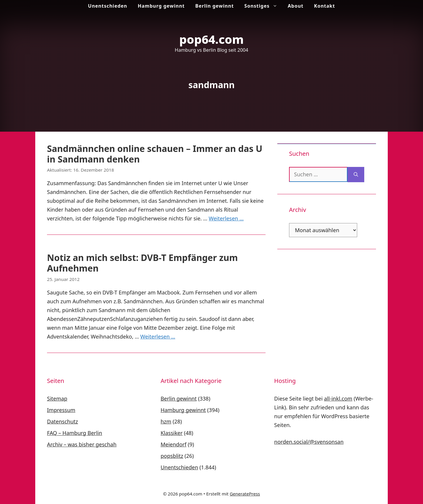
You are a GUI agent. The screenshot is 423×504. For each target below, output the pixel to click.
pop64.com (211, 39)
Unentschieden (108, 6)
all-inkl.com (338, 398)
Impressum (61, 410)
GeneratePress (245, 494)
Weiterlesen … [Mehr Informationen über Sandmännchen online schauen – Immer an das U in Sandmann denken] (226, 218)
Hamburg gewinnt (161, 6)
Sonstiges (263, 6)
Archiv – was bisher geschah (82, 444)
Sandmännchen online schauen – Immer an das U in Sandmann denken (155, 154)
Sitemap (57, 398)
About (296, 6)
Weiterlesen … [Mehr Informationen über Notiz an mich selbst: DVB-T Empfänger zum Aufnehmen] (158, 336)
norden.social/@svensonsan (309, 442)
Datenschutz (62, 421)
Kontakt (324, 6)
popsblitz (172, 456)
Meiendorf (174, 444)
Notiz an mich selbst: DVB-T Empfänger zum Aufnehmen (142, 263)
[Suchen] (356, 175)
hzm (166, 421)
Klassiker (172, 433)
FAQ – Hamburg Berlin (75, 433)
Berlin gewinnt (215, 6)
